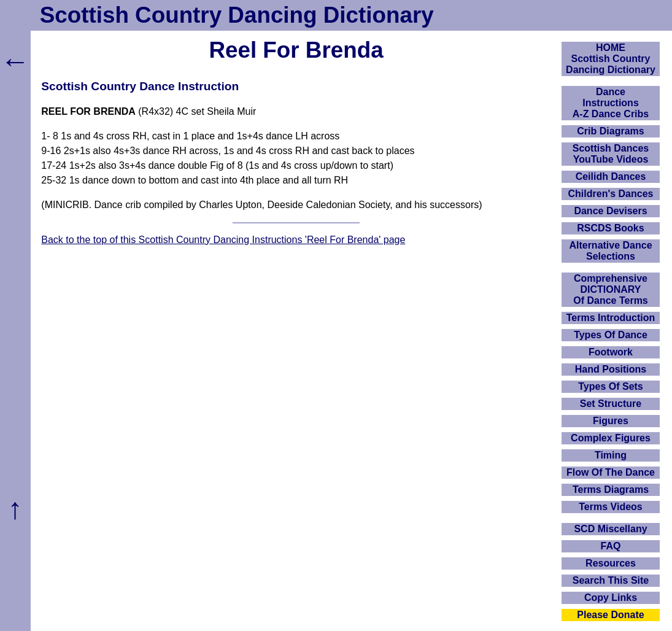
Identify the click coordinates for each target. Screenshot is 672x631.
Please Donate (610, 615)
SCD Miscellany (610, 529)
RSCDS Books (610, 228)
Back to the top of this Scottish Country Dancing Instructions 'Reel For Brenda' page (223, 240)
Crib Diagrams (610, 131)
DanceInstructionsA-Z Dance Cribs (611, 103)
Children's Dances (611, 194)
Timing (611, 455)
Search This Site (611, 580)
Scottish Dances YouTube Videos (611, 154)
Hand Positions (611, 369)
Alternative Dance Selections (610, 251)
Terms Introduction (611, 318)
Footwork (611, 352)
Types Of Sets (611, 386)
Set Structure (611, 404)
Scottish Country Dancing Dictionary (237, 15)
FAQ (611, 546)
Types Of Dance (611, 335)
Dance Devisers (610, 211)
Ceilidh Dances (611, 176)
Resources (611, 563)
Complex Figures (611, 438)
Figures (611, 421)
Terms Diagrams (611, 490)
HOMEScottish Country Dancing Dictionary (611, 59)
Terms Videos (610, 507)
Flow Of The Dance (611, 472)
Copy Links (611, 598)
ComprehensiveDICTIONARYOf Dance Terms (611, 289)
